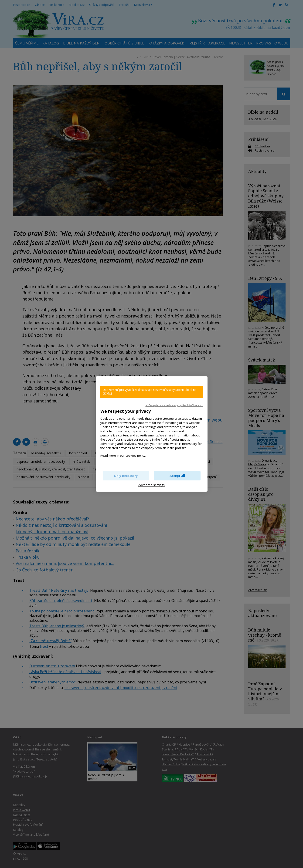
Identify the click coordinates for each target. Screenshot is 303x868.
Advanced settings (151, 485)
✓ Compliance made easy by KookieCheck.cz (174, 405)
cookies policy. (136, 456)
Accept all (177, 476)
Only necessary (126, 476)
